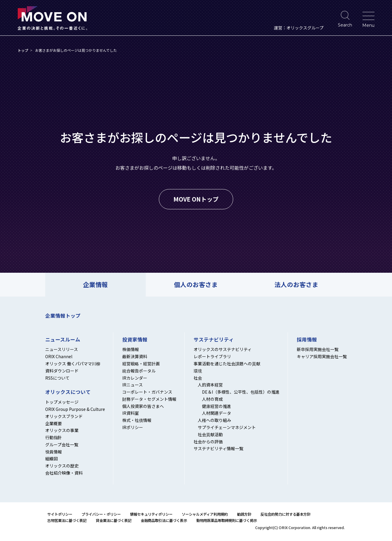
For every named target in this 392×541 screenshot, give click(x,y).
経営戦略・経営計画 (141, 364)
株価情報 (131, 349)
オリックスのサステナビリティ (223, 349)
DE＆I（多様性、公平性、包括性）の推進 (241, 392)
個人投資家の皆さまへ (143, 406)
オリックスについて (68, 392)
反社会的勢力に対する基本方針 (286, 514)
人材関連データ (217, 413)
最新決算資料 (135, 356)
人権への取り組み (214, 420)
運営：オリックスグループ (299, 28)
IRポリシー (133, 427)
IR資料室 (131, 413)
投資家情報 (135, 340)
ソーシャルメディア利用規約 (205, 514)
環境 (198, 371)
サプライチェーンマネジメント (227, 427)
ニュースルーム (63, 340)
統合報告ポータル (139, 371)
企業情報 (95, 284)
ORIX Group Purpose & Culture (75, 409)
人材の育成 (212, 399)
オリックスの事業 (62, 430)
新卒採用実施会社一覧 (318, 349)
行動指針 (54, 437)
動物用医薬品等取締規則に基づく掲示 (227, 520)
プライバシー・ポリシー (101, 514)
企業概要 (54, 423)
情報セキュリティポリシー (151, 514)
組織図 (51, 459)
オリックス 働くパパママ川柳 (73, 364)
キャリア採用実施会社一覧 (322, 356)
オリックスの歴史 (62, 466)
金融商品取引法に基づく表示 (164, 520)
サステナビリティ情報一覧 (218, 448)
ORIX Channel (59, 356)
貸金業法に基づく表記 (114, 520)
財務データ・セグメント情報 (149, 399)
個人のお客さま (196, 284)
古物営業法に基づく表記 (67, 520)
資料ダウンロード (62, 371)
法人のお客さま (296, 284)
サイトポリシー (60, 514)
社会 (198, 378)
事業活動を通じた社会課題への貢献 (227, 364)
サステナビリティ (214, 340)
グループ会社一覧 (62, 445)
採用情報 (307, 340)
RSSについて (57, 378)
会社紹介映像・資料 (64, 473)
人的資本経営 (210, 385)
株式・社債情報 (137, 420)
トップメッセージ (62, 402)
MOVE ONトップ (196, 199)
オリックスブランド (64, 416)
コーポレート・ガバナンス (147, 392)
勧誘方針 (244, 514)
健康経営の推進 (217, 406)
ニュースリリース (62, 349)
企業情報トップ (63, 316)
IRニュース (133, 385)
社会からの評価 (208, 442)
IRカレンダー (135, 378)
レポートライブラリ (212, 356)
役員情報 (54, 452)
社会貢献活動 (210, 434)
